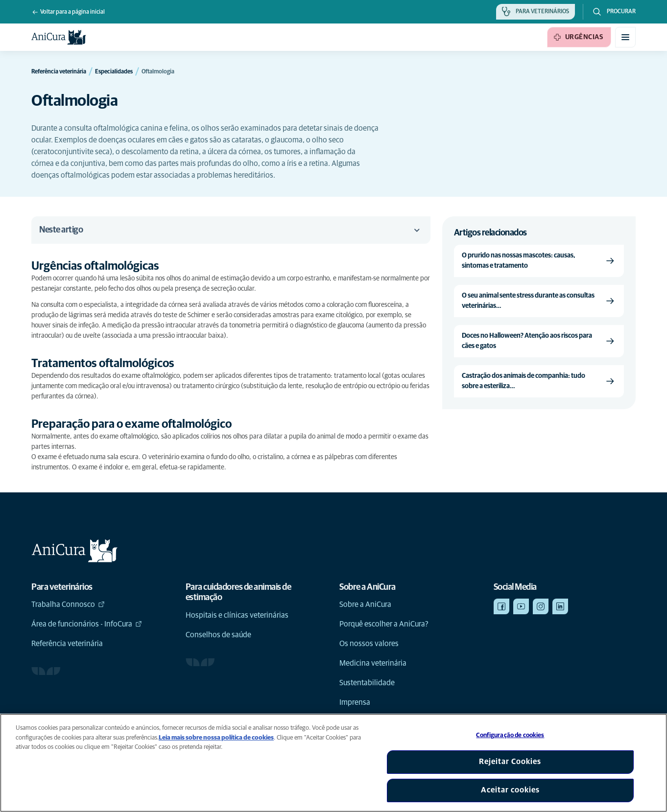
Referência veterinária (67, 644)
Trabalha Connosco (68, 604)
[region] (333, 763)
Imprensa (355, 702)
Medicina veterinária (373, 663)
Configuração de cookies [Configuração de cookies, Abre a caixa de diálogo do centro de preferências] (510, 735)
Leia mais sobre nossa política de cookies (216, 738)
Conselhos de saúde (218, 635)
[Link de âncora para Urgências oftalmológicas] (104, 267)
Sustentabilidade (367, 683)
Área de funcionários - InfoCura (87, 624)
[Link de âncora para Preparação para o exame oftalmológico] (140, 425)
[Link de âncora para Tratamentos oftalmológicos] (111, 364)
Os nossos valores (369, 644)
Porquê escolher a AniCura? (384, 624)
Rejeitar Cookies (510, 762)
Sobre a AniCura (365, 604)
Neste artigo (231, 230)
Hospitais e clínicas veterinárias (237, 615)
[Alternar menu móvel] (625, 37)
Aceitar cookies (510, 790)
